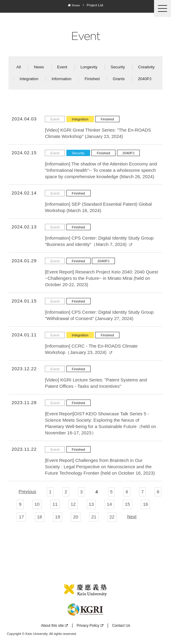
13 (91, 504)
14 (109, 504)
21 (94, 517)
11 (55, 504)
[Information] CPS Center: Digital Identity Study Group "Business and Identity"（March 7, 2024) (99, 241)
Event (62, 67)
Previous (27, 491)
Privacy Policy (90, 626)
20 (76, 517)
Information (62, 79)
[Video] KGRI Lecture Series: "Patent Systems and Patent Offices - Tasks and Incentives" (96, 383)
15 (127, 504)
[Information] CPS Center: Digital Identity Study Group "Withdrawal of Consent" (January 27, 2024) (99, 315)
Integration (29, 79)
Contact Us (121, 626)
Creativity (146, 67)
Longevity (89, 67)
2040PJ (145, 79)
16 (146, 504)
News (39, 67)
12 (73, 504)
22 (112, 517)
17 (21, 517)
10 (37, 504)
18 (40, 517)
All (19, 67)
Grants (119, 79)
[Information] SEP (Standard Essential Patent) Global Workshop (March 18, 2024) (98, 207)
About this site (54, 626)
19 (58, 517)
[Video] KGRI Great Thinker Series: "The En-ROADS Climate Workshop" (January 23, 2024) (98, 133)
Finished (92, 79)
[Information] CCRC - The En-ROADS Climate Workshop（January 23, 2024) (91, 349)
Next (132, 517)
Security (118, 67)
